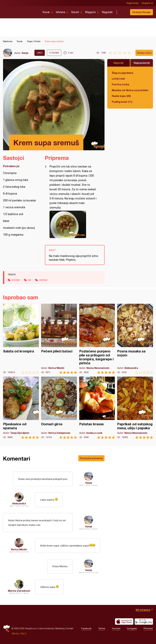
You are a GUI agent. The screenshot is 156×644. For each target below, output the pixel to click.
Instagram (132, 628)
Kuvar (46, 12)
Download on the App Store (124, 621)
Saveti (75, 12)
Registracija (132, 3)
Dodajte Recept (142, 12)
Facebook (86, 628)
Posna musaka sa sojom (135, 339)
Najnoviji (119, 63)
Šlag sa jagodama (122, 73)
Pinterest (148, 628)
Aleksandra (19, 503)
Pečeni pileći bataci (59, 339)
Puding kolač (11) (122, 102)
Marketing (60, 628)
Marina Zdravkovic (19, 591)
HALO (23, 634)
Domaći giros (59, 408)
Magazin (90, 12)
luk (30, 280)
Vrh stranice (143, 610)
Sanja (25, 53)
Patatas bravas (97, 408)
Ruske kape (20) (121, 96)
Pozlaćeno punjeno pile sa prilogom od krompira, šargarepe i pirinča (97, 339)
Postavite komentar (91, 458)
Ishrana (60, 12)
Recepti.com (21, 11)
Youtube (116, 628)
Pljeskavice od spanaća (21, 408)
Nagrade (107, 12)
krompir (16, 280)
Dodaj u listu (144, 53)
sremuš (43, 280)
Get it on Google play (144, 621)
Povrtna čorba (121, 84)
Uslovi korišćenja (46, 628)
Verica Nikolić (19, 549)
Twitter (102, 628)
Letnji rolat (118, 79)
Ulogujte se (147, 3)
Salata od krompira (21, 339)
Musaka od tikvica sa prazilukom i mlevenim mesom (130, 90)
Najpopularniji (142, 63)
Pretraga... (123, 12)
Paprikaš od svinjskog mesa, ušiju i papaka (135, 408)
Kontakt (70, 628)
